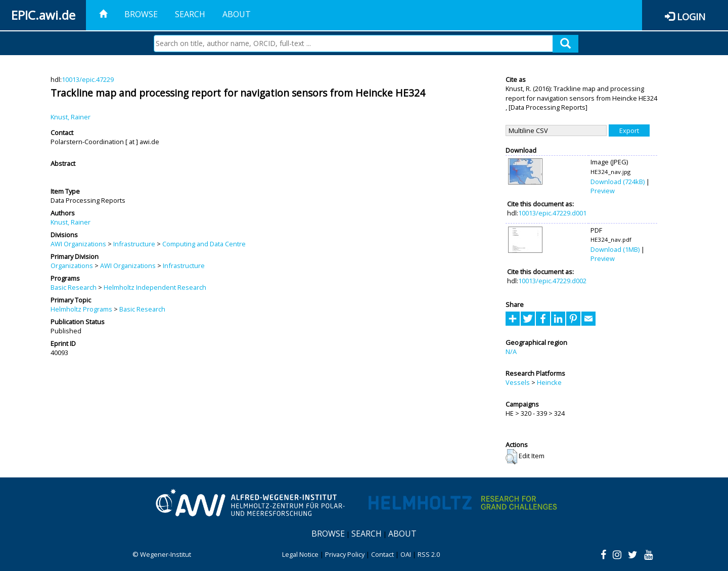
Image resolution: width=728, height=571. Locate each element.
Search (190, 14)
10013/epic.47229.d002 (552, 281)
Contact (382, 554)
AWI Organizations (78, 244)
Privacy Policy (345, 554)
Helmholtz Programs (81, 309)
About (237, 14)
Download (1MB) (615, 249)
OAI (406, 554)
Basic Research (74, 287)
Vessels (518, 382)
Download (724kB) (618, 182)
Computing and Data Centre (204, 244)
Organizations (72, 266)
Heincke (549, 382)
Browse (141, 14)
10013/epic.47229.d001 (552, 213)
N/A (511, 352)
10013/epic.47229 (88, 79)
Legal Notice (300, 554)
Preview (603, 191)
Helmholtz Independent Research (155, 287)
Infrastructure (134, 244)
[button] (511, 457)
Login (691, 16)
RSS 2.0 (429, 554)
